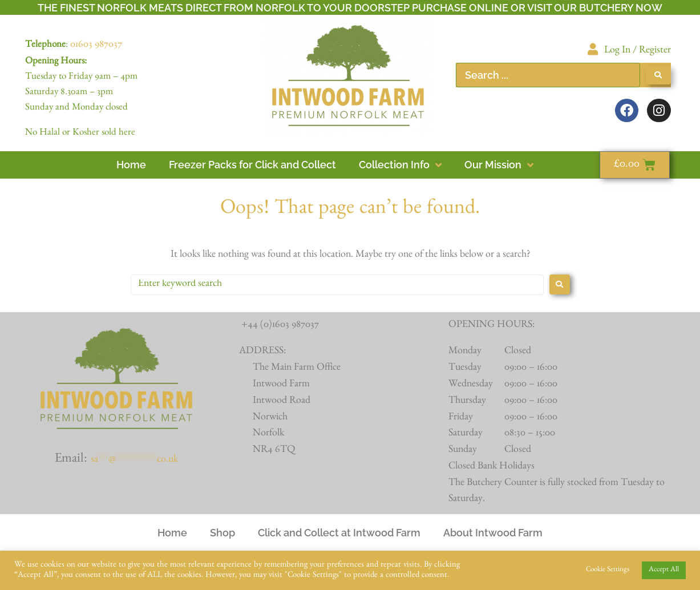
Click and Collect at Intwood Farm (339, 533)
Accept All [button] (664, 570)
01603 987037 (96, 46)
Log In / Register (638, 51)
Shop (222, 533)
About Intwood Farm (493, 533)
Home (172, 533)
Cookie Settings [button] (608, 570)
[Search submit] (658, 75)
